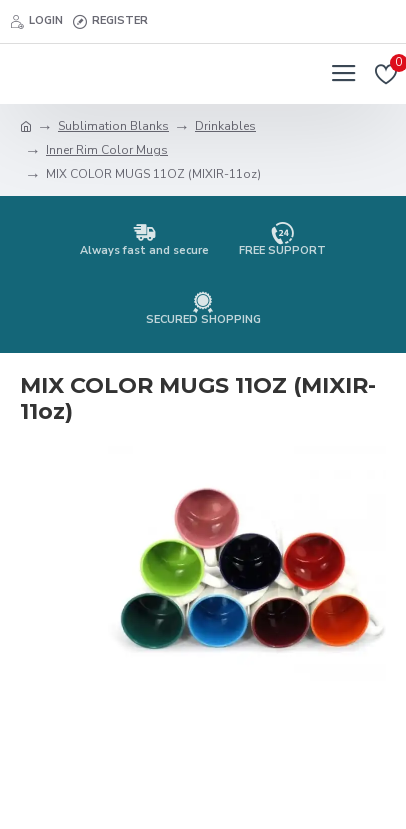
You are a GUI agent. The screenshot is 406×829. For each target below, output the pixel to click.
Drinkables (225, 126)
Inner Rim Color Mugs (107, 150)
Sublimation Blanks (113, 126)
